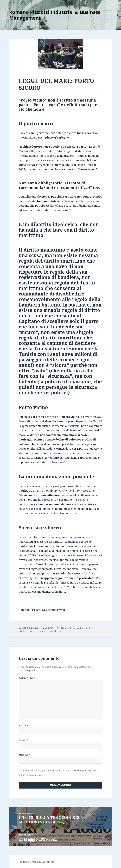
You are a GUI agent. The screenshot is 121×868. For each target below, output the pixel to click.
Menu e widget (107, 19)
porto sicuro (54, 631)
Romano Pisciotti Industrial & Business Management (55, 15)
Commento (27, 678)
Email (24, 740)
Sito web (24, 755)
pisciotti (23, 631)
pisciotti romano (37, 631)
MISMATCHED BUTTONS (78, 628)
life (61, 628)
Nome (23, 726)
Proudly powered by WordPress (36, 862)
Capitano (50, 628)
